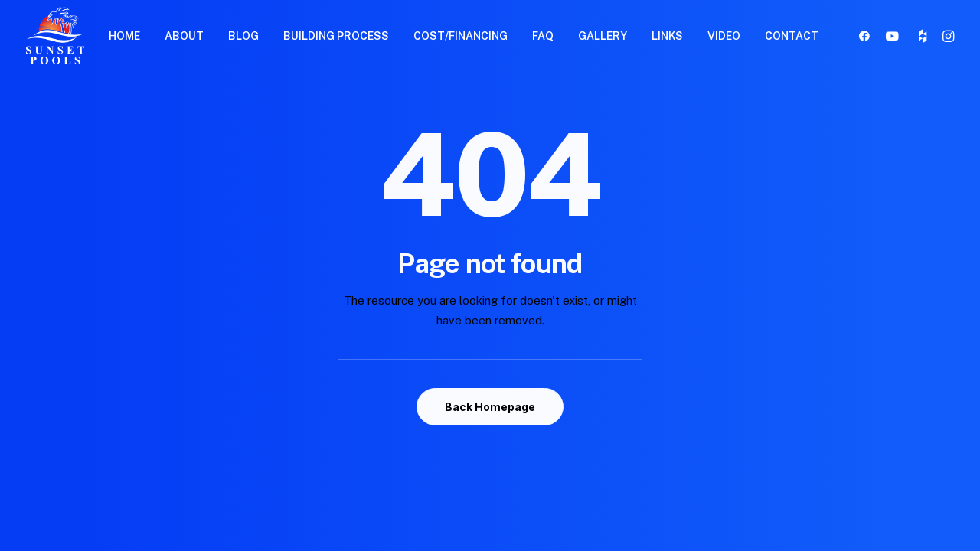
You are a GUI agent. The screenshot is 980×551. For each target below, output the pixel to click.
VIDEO (724, 36)
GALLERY (603, 36)
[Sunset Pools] (55, 36)
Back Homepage (490, 407)
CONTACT (792, 36)
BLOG (243, 36)
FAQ (543, 36)
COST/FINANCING (461, 36)
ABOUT (184, 36)
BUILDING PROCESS (336, 36)
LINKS (667, 36)
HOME (124, 36)
